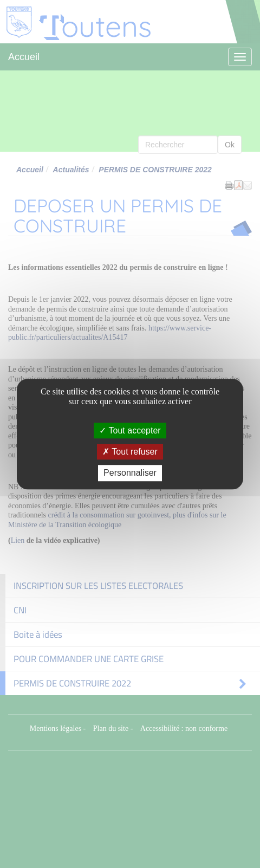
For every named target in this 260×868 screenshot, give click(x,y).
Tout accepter (130, 430)
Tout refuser (130, 452)
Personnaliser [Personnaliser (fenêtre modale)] (130, 473)
